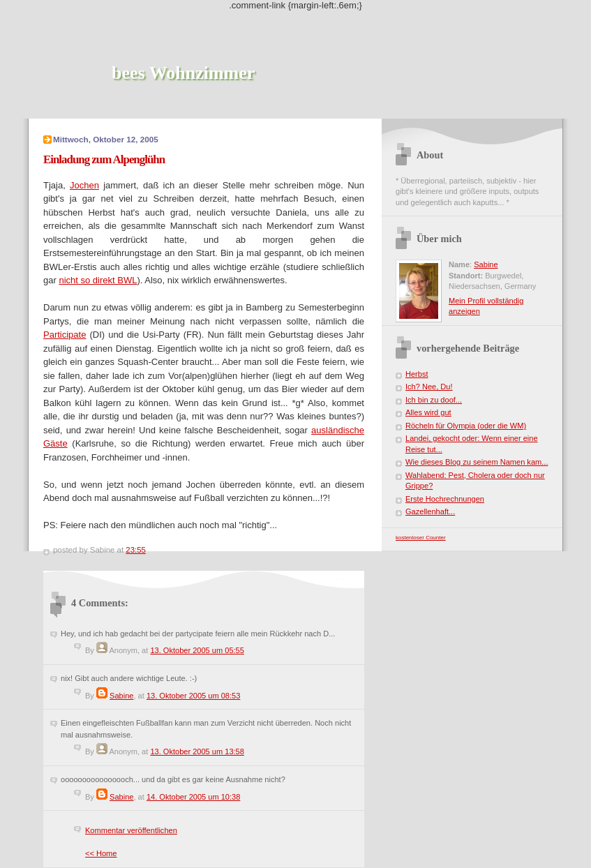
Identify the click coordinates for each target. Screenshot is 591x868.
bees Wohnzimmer (183, 73)
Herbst (417, 374)
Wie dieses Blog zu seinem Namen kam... (477, 462)
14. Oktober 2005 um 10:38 (194, 797)
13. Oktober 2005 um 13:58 (197, 751)
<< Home (101, 853)
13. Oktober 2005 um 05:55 (197, 650)
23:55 (136, 550)
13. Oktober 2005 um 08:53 (194, 696)
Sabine (121, 696)
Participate (65, 335)
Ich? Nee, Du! (429, 387)
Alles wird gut (428, 412)
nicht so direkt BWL (98, 280)
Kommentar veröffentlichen (131, 830)
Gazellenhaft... (430, 511)
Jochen (84, 185)
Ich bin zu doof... (434, 400)
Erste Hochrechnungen (445, 499)
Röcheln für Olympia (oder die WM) (466, 426)
